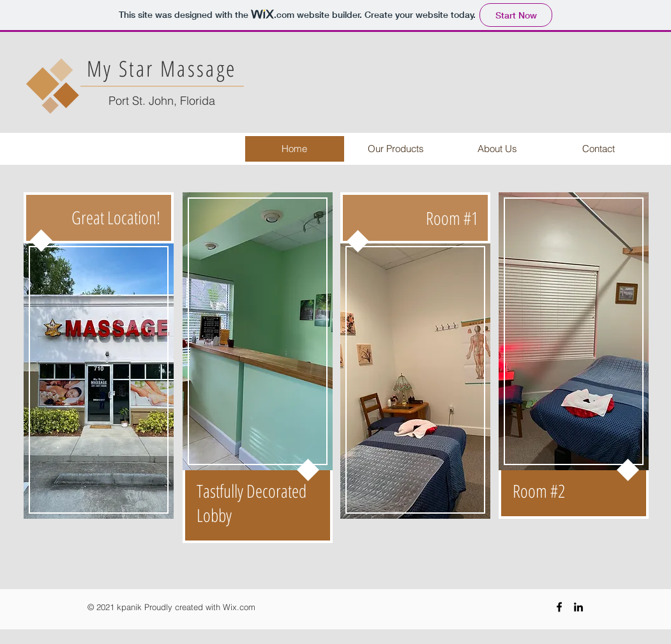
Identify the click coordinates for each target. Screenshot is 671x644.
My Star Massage (162, 68)
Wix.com (239, 607)
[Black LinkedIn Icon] (578, 607)
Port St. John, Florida (162, 101)
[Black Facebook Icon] (559, 607)
